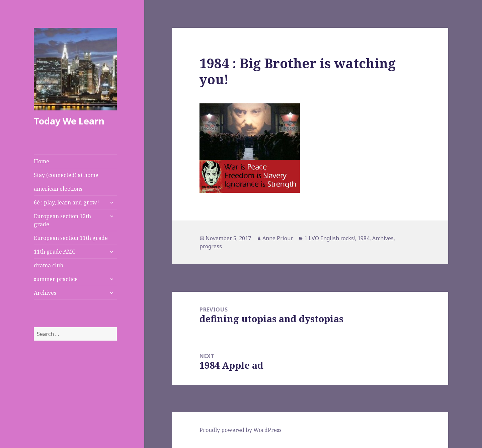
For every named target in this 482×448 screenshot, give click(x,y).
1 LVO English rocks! (330, 238)
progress (211, 246)
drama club (49, 265)
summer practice (56, 279)
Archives (45, 293)
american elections (58, 189)
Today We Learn (69, 121)
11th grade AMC (55, 252)
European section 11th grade (71, 238)
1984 (364, 238)
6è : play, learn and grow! (66, 202)
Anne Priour (278, 238)
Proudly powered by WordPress (240, 430)
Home (42, 161)
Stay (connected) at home (66, 175)
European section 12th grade (62, 220)
